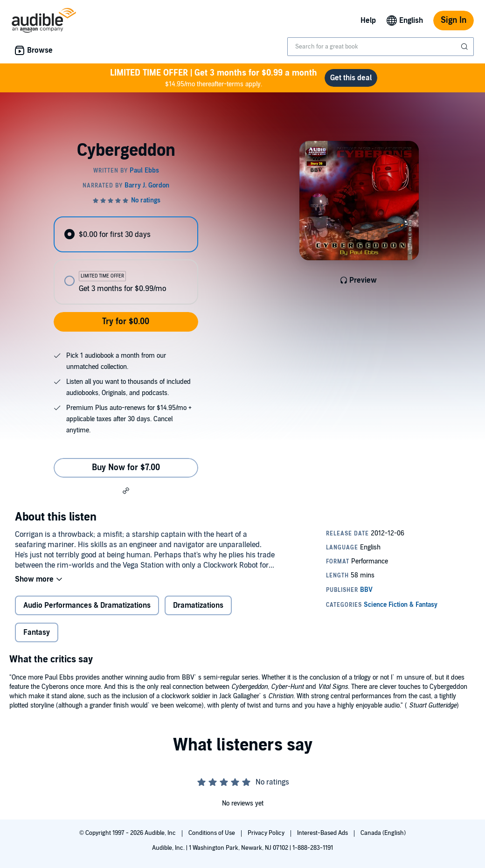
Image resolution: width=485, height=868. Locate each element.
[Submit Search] (465, 47)
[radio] (126, 234)
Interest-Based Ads (323, 833)
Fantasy (37, 632)
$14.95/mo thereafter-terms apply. (214, 78)
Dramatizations (198, 605)
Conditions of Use (212, 833)
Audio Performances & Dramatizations (87, 605)
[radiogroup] (126, 260)
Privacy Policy (267, 833)
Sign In (454, 20)
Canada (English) (383, 833)
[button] (126, 490)
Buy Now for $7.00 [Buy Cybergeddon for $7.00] (126, 468)
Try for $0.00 (126, 322)
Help (368, 21)
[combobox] (381, 47)
